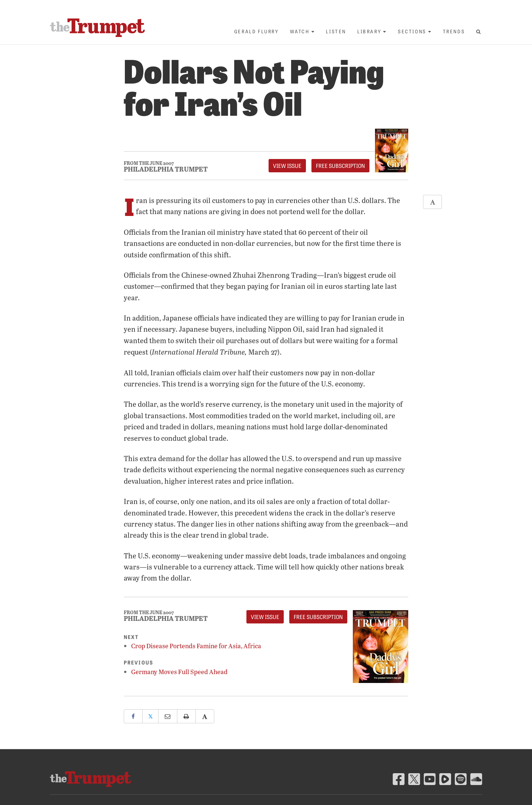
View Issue (287, 166)
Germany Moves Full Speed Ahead (179, 672)
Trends (454, 31)
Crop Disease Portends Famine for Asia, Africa (196, 646)
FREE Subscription (340, 166)
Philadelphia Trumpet (166, 169)
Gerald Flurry (257, 31)
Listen (336, 31)
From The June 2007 (149, 163)
